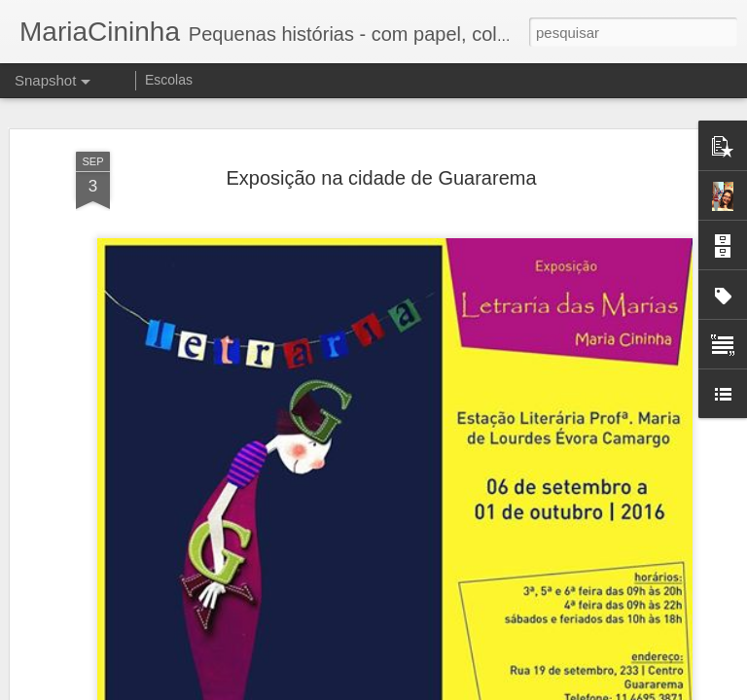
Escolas (169, 80)
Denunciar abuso (516, 689)
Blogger (451, 689)
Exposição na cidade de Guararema (381, 127)
